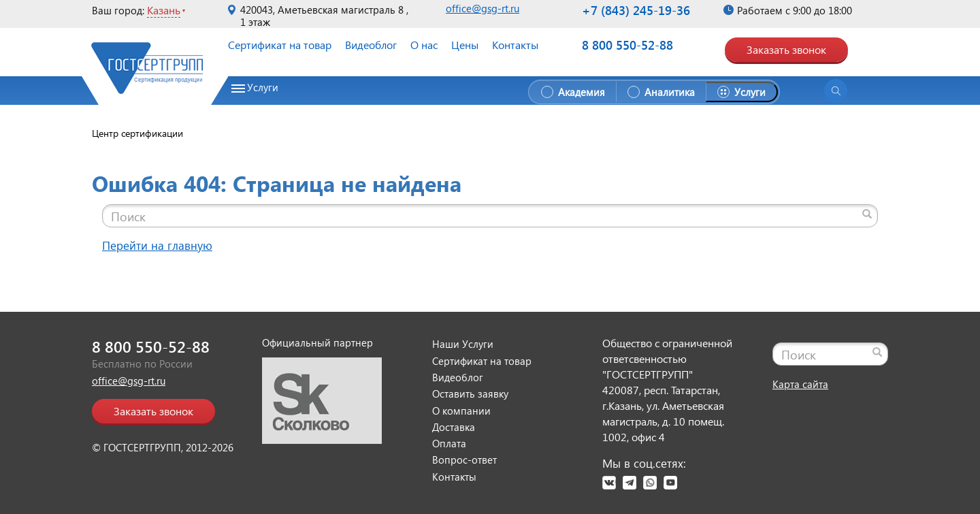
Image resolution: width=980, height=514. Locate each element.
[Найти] (867, 214)
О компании (461, 411)
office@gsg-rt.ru (483, 8)
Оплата (449, 443)
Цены (465, 45)
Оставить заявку (470, 393)
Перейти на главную (157, 245)
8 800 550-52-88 (627, 45)
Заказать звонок (786, 49)
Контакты (515, 45)
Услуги (263, 87)
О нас (424, 45)
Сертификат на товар (280, 45)
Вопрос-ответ (464, 460)
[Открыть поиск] (836, 91)
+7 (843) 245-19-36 (636, 10)
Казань (164, 10)
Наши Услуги (463, 344)
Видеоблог (371, 45)
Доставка (454, 427)
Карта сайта (800, 384)
